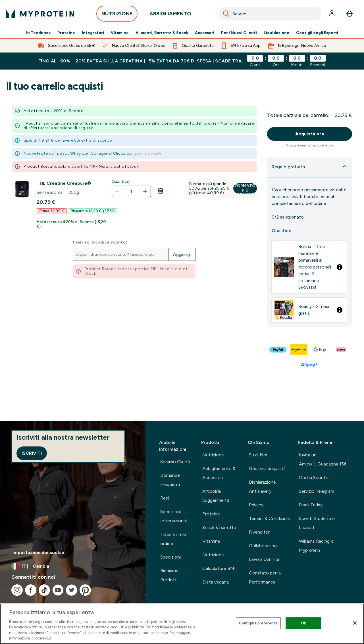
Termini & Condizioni (270, 518)
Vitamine (120, 33)
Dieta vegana (216, 582)
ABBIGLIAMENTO (170, 15)
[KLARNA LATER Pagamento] (341, 350)
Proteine (66, 33)
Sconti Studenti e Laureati (317, 523)
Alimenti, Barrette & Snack (162, 33)
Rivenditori (260, 532)
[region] (182, 624)
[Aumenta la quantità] (145, 191)
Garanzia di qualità (267, 468)
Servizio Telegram (317, 491)
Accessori (205, 33)
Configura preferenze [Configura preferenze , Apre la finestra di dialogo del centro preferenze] (258, 623)
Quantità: (120, 182)
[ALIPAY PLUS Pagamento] (310, 365)
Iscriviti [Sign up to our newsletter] (32, 453)
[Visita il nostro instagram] (17, 590)
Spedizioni (170, 557)
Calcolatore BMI (219, 568)
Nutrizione (213, 455)
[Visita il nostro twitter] (72, 590)
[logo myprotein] (40, 14)
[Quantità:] (131, 191)
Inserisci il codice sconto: (100, 242)
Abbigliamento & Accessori (219, 473)
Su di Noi (258, 455)
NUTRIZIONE (117, 15)
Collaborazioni (263, 546)
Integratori (93, 33)
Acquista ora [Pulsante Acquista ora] (310, 134)
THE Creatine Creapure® (64, 183)
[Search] (226, 14)
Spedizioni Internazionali (174, 516)
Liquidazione (276, 33)
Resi (165, 498)
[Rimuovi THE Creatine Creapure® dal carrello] (161, 195)
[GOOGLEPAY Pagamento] (320, 350)
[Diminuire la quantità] (117, 191)
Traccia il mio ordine (173, 539)
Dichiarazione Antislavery (262, 487)
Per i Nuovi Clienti (239, 33)
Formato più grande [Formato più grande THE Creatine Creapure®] (245, 188)
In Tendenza (38, 33)
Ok (303, 623)
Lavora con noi (264, 559)
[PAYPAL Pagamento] (278, 350)
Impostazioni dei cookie (38, 552)
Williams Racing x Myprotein (316, 546)
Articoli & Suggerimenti (216, 496)
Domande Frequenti (170, 480)
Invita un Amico (324, 460)
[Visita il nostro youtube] (58, 590)
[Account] (332, 14)
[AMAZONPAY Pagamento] (299, 350)
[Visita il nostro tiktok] (44, 590)
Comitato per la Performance (265, 577)
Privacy (256, 505)
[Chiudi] (355, 623)
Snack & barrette (219, 527)
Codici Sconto (314, 478)
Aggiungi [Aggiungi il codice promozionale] (182, 254)
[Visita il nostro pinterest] (85, 590)
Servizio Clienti (175, 462)
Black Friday (311, 505)
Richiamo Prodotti (169, 575)
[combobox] (270, 14)
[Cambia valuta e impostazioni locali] (73, 566)
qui (48, 638)
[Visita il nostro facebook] (31, 590)
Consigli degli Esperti (317, 33)
